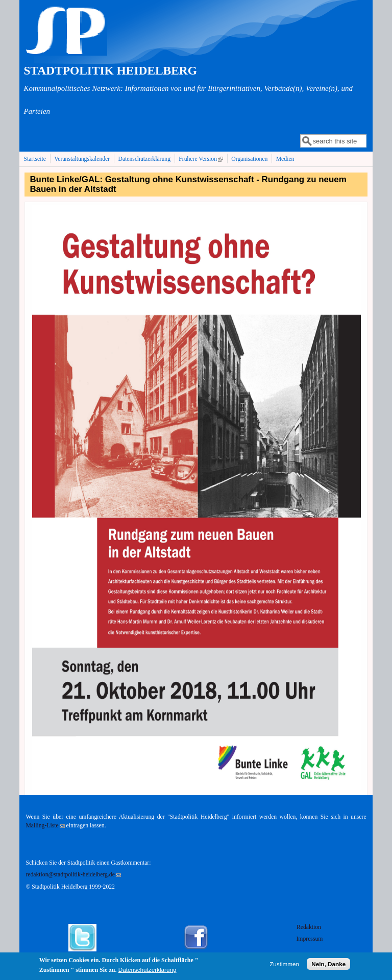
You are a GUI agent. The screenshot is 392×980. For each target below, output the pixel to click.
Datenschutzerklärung (144, 159)
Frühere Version (202, 159)
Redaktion (310, 927)
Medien (285, 159)
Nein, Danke (328, 966)
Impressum (309, 939)
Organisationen (249, 159)
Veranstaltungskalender (82, 159)
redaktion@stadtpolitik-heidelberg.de (73, 875)
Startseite (35, 159)
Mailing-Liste (45, 826)
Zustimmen (284, 966)
